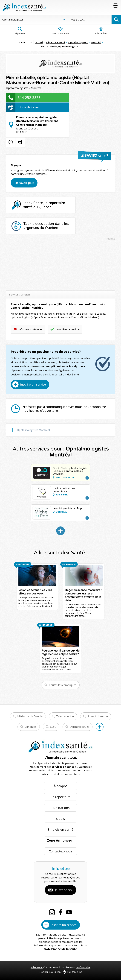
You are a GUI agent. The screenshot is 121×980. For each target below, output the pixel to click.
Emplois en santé (60, 829)
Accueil (39, 42)
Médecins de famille (30, 716)
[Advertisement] (61, 264)
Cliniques (31, 727)
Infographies (101, 31)
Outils (60, 819)
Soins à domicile (98, 716)
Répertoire (20, 31)
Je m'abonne (64, 890)
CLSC (53, 727)
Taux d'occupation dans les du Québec (46, 226)
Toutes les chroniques (63, 685)
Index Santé (37, 967)
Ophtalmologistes (78, 42)
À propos (61, 786)
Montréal (96, 42)
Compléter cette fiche (68, 329)
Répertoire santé (56, 42)
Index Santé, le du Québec (44, 205)
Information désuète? (30, 329)
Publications (60, 808)
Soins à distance (60, 31)
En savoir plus (24, 183)
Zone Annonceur (60, 840)
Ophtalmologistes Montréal (33, 430)
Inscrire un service (33, 384)
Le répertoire (61, 797)
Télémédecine (65, 716)
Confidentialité (83, 967)
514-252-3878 (29, 97)
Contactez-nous (61, 851)
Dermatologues (79, 727)
